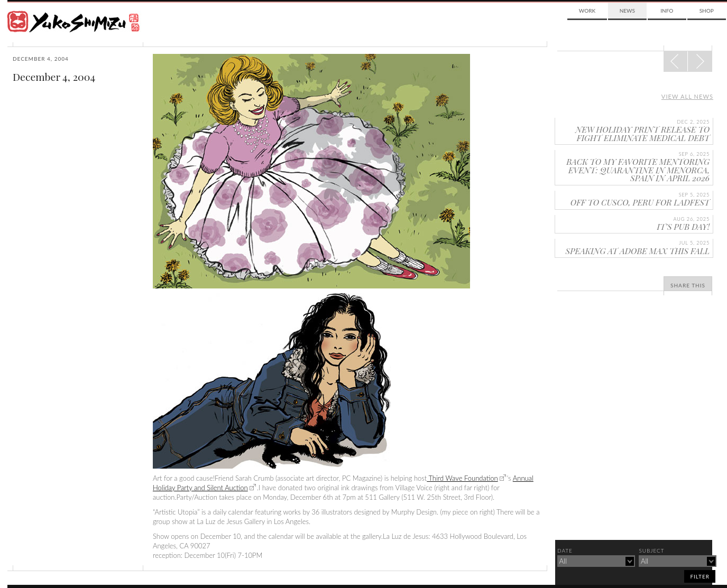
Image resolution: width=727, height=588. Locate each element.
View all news (687, 96)
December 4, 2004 (54, 77)
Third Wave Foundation (462, 478)
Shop (707, 11)
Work (587, 11)
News (627, 11)
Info (667, 11)
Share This (688, 285)
